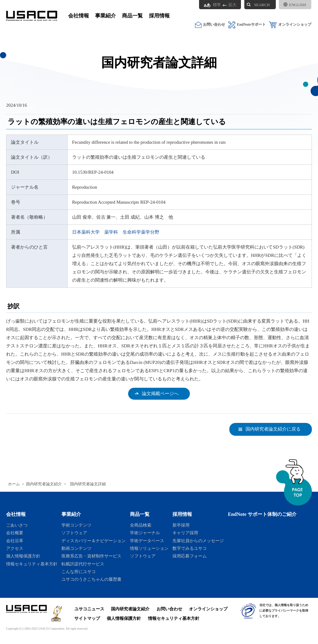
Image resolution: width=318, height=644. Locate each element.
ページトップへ (294, 482)
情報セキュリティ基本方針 (32, 564)
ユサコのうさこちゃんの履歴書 (91, 579)
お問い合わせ (210, 25)
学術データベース (147, 541)
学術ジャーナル (145, 533)
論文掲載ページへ (160, 394)
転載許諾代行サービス (83, 564)
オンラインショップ (290, 25)
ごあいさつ (17, 525)
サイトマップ (87, 618)
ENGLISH (295, 5)
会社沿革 (15, 541)
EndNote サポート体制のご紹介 (262, 514)
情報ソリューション (149, 548)
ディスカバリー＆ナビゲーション (94, 541)
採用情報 (159, 16)
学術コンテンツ (76, 525)
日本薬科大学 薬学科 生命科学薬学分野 (116, 232)
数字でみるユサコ (190, 548)
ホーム (14, 484)
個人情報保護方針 (23, 556)
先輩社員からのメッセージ (198, 541)
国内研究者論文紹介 (44, 484)
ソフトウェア (74, 533)
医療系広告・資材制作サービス (91, 556)
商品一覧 (132, 16)
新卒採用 (181, 525)
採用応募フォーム (190, 556)
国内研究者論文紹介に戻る (273, 429)
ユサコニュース (89, 609)
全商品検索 (141, 525)
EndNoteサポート (247, 25)
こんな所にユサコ (79, 572)
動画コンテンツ (76, 548)
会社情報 (79, 16)
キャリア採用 (185, 533)
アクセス (15, 548)
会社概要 (15, 533)
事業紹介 (105, 16)
